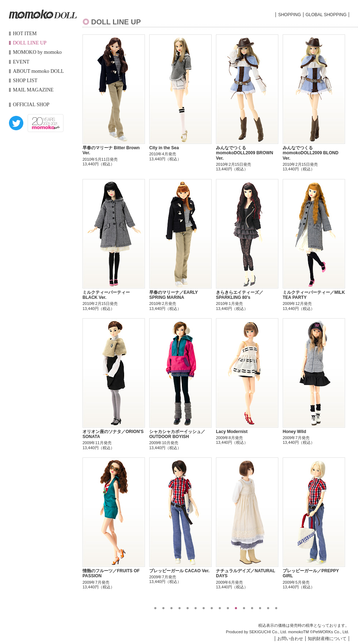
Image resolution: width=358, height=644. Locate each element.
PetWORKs (323, 632)
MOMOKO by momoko (37, 52)
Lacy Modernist (232, 432)
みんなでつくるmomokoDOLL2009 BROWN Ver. (244, 153)
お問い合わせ (290, 639)
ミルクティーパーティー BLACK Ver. (106, 295)
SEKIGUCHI (260, 632)
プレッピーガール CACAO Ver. (179, 571)
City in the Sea (164, 148)
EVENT (21, 62)
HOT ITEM (25, 34)
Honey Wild (294, 432)
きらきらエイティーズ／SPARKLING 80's (240, 295)
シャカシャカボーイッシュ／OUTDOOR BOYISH (177, 434)
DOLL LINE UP (30, 43)
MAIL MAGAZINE (33, 90)
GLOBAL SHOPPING (326, 15)
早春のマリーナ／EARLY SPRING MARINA (173, 295)
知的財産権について (327, 639)
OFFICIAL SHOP (31, 105)
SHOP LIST (25, 81)
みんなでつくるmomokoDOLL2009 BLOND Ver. (310, 153)
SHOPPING (289, 15)
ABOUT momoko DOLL (38, 71)
